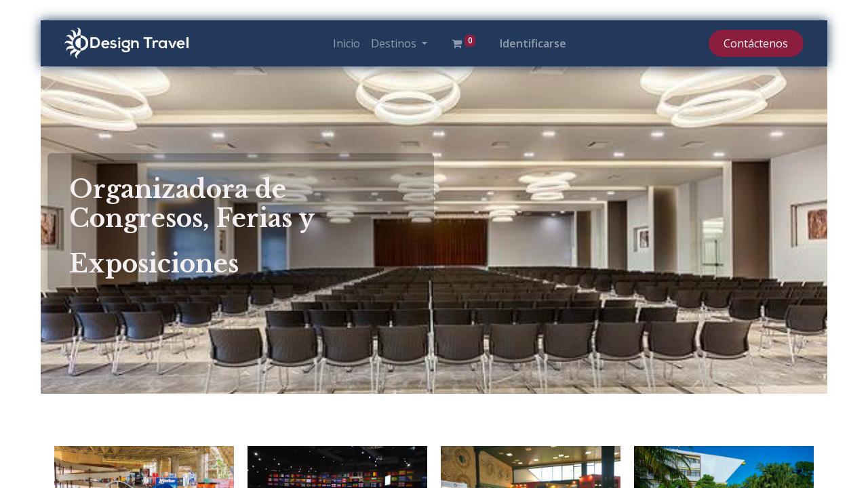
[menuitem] (347, 43)
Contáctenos (756, 43)
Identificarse (533, 43)
